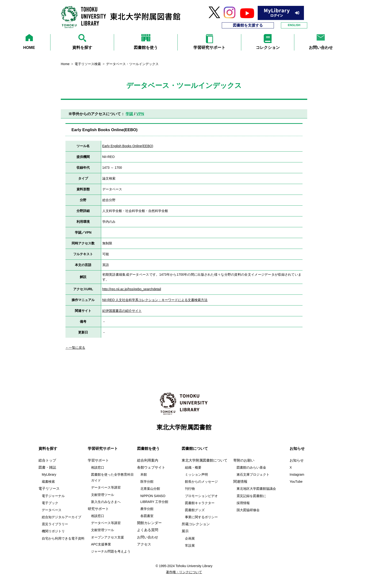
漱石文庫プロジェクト (253, 474)
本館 (144, 474)
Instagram (297, 474)
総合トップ (47, 460)
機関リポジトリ (53, 531)
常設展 (190, 545)
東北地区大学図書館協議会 (256, 489)
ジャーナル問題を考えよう (111, 551)
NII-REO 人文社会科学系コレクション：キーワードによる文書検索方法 (155, 300)
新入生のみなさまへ (106, 502)
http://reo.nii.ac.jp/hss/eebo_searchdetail (132, 289)
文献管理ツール (103, 495)
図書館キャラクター (200, 503)
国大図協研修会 (248, 510)
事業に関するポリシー (201, 517)
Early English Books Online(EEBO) (128, 146)
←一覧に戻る (75, 348)
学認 (129, 114)
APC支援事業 (101, 544)
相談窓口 (98, 467)
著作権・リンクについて (184, 572)
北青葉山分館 (150, 489)
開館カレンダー (149, 523)
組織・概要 (193, 467)
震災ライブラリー (55, 524)
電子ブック (50, 503)
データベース (52, 510)
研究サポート (98, 509)
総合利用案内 (148, 460)
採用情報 (243, 503)
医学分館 (147, 482)
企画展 (190, 538)
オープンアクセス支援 (107, 537)
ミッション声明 (196, 474)
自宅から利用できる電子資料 (63, 538)
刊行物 (190, 489)
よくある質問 (148, 530)
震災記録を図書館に (251, 496)
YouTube (296, 482)
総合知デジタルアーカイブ (61, 517)
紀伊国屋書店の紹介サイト (122, 311)
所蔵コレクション (196, 524)
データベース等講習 (106, 487)
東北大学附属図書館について (205, 460)
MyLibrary (49, 474)
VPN (140, 114)
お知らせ (297, 460)
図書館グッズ (195, 510)
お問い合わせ (148, 537)
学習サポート (98, 460)
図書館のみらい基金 (251, 467)
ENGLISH (294, 25)
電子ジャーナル (53, 496)
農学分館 (147, 509)
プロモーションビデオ (201, 496)
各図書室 (147, 516)
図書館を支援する (248, 25)
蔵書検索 (48, 482)
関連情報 (240, 482)
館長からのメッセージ (201, 482)
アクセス (144, 544)
